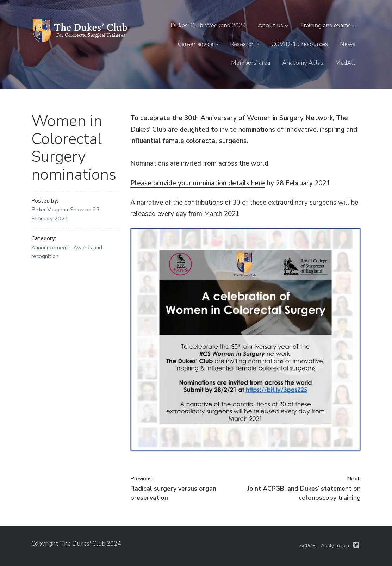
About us (270, 26)
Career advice (196, 44)
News (348, 44)
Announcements (51, 248)
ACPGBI (308, 546)
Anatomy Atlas (303, 63)
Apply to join (335, 546)
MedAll (345, 63)
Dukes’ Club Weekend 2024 (208, 26)
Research (242, 44)
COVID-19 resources (300, 44)
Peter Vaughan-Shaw (58, 210)
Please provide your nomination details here (198, 183)
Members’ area (251, 63)
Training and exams (325, 26)
